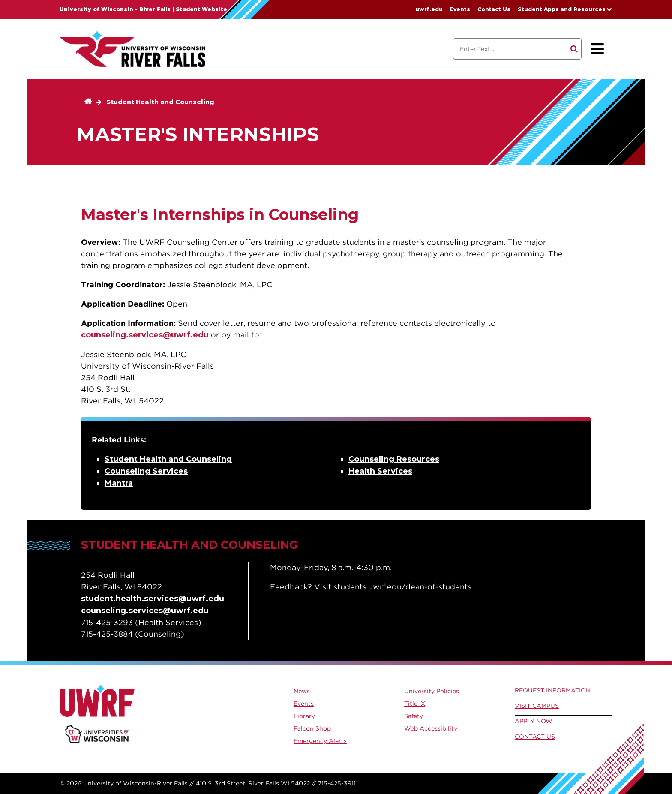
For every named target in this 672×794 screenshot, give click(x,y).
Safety (414, 716)
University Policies (432, 691)
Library (304, 716)
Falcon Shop (312, 728)
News (302, 691)
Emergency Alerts (320, 741)
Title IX (415, 704)
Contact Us (494, 9)
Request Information (553, 690)
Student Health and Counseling (160, 102)
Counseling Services (146, 471)
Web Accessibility (431, 728)
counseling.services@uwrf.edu (145, 335)
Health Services (380, 471)
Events (460, 9)
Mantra (119, 483)
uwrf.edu (429, 9)
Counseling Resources (394, 459)
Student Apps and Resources (562, 9)
